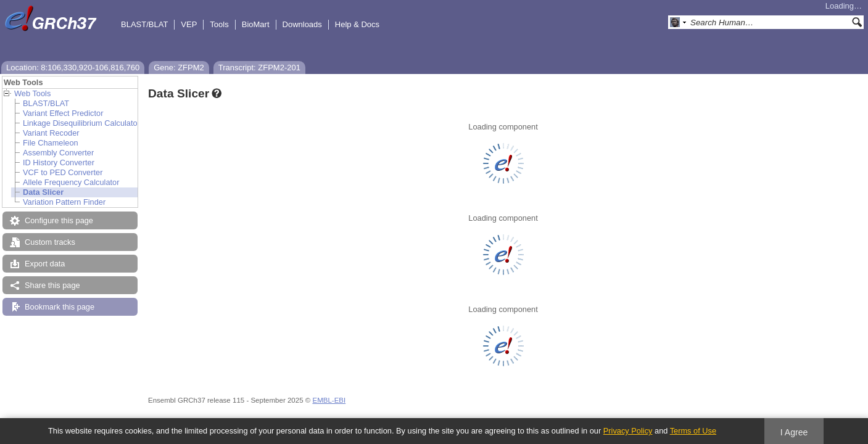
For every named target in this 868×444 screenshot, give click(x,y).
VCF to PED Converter (63, 172)
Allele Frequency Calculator (71, 182)
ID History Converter (59, 162)
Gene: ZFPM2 (179, 68)
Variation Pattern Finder (64, 202)
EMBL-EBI (329, 400)
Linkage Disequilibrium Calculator (81, 123)
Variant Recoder (51, 133)
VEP (189, 24)
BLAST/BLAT (144, 24)
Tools (219, 24)
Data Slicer (43, 192)
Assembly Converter (58, 153)
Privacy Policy (628, 431)
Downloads (302, 24)
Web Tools (32, 93)
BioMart (256, 24)
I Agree (794, 432)
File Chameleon (51, 143)
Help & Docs (357, 24)
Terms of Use (693, 431)
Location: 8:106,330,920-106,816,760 (73, 68)
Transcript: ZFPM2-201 (259, 68)
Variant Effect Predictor (63, 113)
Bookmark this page (60, 307)
